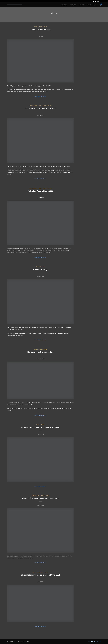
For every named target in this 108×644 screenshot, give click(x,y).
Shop (89, 5)
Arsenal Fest (33, 106)
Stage (45, 27)
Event (38, 267)
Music (40, 27)
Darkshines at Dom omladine (40, 352)
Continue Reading (40, 96)
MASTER (82, 5)
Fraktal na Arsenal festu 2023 (40, 191)
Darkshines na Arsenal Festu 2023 (40, 108)
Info (95, 5)
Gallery (64, 5)
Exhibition (40, 572)
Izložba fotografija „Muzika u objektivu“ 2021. (40, 575)
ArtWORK (73, 5)
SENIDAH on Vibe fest (40, 30)
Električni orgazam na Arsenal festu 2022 (40, 498)
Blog (35, 27)
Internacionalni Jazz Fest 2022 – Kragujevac (40, 427)
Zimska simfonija (40, 270)
